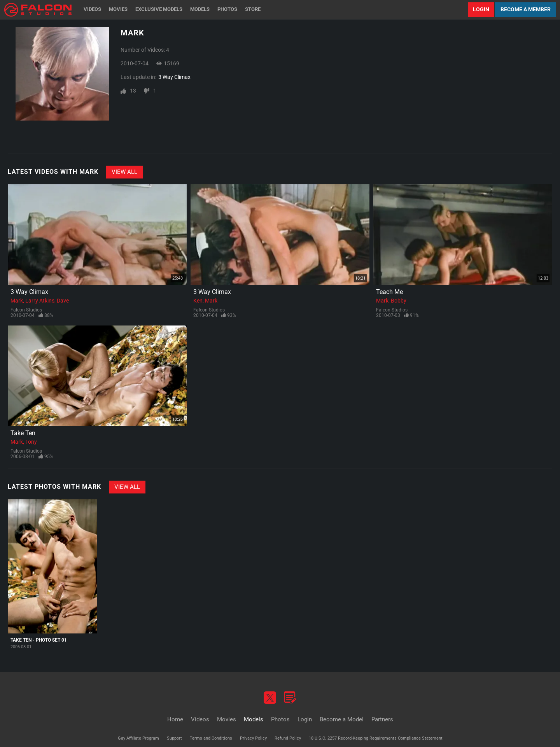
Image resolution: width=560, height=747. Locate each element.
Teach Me (389, 292)
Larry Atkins (40, 301)
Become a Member (526, 9)
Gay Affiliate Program (138, 738)
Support (174, 738)
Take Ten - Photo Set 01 (39, 640)
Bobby (399, 301)
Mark (17, 301)
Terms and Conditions (211, 738)
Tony (31, 442)
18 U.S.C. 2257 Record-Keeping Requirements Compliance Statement (376, 738)
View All (124, 172)
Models (200, 9)
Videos (92, 9)
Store (253, 9)
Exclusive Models (159, 9)
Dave (63, 301)
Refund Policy (288, 738)
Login (481, 9)
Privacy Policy (253, 738)
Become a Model (342, 719)
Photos (227, 9)
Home (175, 719)
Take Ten (23, 433)
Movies (118, 9)
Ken (198, 301)
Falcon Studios (26, 310)
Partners (382, 719)
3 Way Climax (174, 77)
